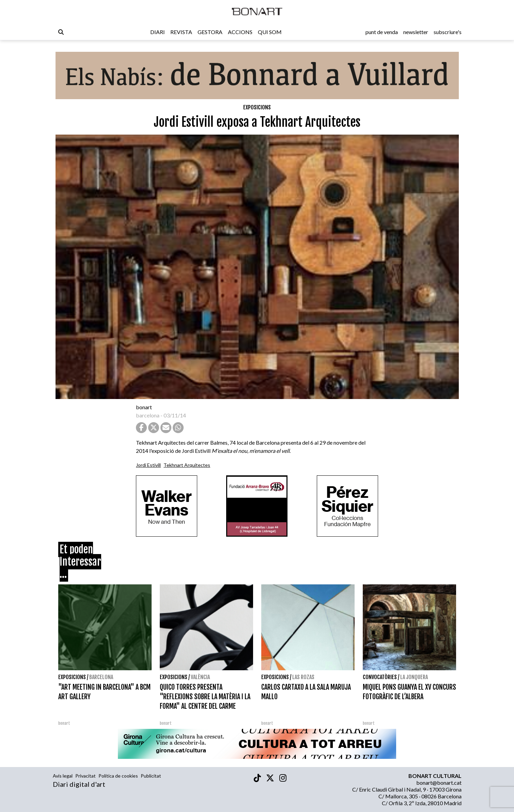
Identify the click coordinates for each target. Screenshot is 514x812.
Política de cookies (118, 776)
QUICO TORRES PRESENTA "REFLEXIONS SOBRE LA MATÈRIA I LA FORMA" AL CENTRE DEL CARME (205, 697)
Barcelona (101, 677)
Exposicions (257, 107)
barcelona (148, 415)
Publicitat (151, 776)
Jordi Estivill (148, 465)
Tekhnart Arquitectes (187, 465)
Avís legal (63, 776)
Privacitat (85, 776)
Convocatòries (380, 677)
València (200, 677)
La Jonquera (414, 677)
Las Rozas (303, 677)
